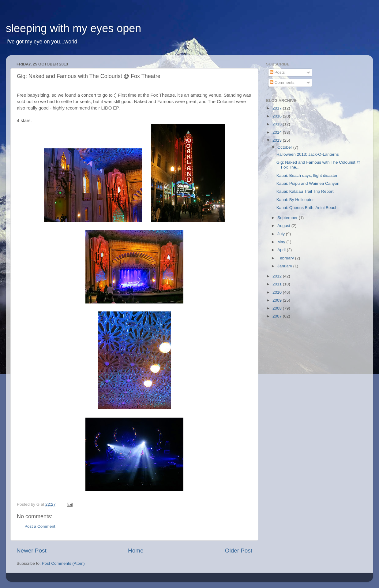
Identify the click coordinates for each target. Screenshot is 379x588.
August (284, 226)
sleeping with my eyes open (73, 28)
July (282, 234)
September (288, 218)
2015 (278, 124)
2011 (278, 284)
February (286, 258)
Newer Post (32, 551)
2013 (278, 140)
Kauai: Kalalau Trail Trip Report (305, 191)
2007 (278, 316)
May (282, 242)
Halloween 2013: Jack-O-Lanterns (308, 154)
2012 (278, 276)
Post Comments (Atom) (63, 563)
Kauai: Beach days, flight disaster (307, 175)
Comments (282, 82)
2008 (278, 308)
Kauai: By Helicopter (295, 200)
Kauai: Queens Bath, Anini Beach (307, 208)
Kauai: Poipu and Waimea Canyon (308, 183)
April (282, 250)
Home (136, 551)
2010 (278, 292)
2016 (278, 116)
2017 (278, 108)
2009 (278, 300)
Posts (277, 72)
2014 (278, 132)
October (285, 147)
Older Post (239, 551)
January (285, 266)
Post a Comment (40, 526)
